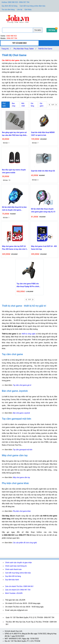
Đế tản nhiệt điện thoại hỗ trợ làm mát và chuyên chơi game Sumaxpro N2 (14, 209)
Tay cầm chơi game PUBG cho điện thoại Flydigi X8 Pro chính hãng (28, 285)
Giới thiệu (28, 10)
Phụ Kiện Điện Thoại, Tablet (24, 49)
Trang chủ (7, 49)
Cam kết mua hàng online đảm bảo (32, 6)
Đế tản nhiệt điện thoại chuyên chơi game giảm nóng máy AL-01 (43, 210)
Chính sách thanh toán (13, 569)
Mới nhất (23, 105)
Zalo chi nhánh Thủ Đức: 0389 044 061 (19, 586)
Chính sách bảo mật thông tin (16, 566)
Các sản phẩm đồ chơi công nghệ (25, 543)
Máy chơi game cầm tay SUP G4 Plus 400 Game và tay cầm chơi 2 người (14, 248)
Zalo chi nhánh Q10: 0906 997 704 (18, 590)
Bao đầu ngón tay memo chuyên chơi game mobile (14, 171)
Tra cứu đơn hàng (8, 10)
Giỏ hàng (52, 30)
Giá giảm (42, 105)
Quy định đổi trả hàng (9, 6)
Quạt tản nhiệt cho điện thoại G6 (43, 171)
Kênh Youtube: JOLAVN (14, 593)
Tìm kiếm (38, 30)
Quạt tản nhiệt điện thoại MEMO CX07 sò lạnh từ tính (43, 134)
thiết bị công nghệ (29, 334)
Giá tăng (32, 105)
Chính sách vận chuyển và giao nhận (19, 563)
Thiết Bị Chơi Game (45, 49)
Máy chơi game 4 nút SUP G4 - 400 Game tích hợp (44, 248)
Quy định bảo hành (12, 580)
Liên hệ (20, 10)
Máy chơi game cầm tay (21, 477)
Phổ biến (4, 105)
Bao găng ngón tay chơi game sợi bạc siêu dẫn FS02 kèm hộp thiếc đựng (14, 134)
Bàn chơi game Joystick (21, 413)
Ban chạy (14, 105)
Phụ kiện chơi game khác (22, 511)
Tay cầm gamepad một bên (23, 450)
